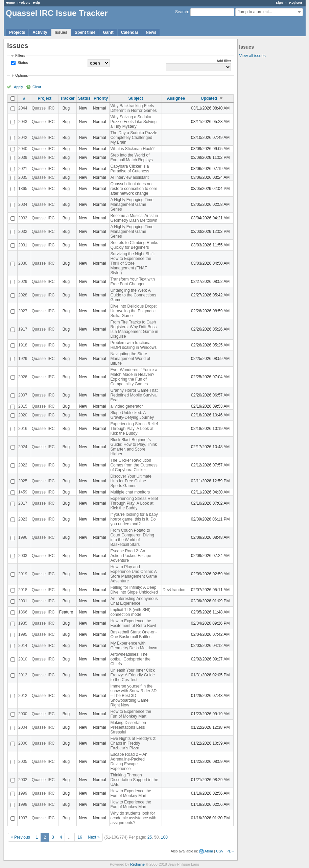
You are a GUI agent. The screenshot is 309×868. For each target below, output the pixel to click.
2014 (23, 646)
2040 (23, 149)
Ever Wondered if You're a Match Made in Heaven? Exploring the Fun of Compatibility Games (134, 377)
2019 (23, 574)
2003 (23, 556)
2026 (23, 377)
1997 (23, 818)
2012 (23, 696)
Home (10, 3)
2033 (23, 218)
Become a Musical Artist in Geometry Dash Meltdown (134, 218)
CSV (220, 851)
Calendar (130, 32)
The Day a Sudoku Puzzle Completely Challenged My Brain (134, 138)
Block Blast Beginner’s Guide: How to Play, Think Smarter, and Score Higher (134, 447)
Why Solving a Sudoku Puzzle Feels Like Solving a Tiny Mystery (133, 122)
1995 (23, 634)
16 (80, 837)
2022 (23, 465)
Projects (24, 3)
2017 (23, 503)
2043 (23, 122)
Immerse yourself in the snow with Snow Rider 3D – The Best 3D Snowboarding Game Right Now (133, 696)
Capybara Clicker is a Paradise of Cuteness (130, 169)
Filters (20, 55)
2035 (23, 177)
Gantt (108, 32)
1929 (23, 359)
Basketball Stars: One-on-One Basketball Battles (133, 634)
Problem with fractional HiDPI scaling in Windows (133, 345)
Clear (37, 87)
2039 (23, 158)
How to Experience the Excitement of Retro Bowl (133, 623)
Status (22, 63)
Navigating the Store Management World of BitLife (130, 359)
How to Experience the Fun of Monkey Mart (131, 714)
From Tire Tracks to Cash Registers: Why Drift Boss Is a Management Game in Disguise (134, 329)
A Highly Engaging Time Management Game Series (132, 204)
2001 (23, 601)
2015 (23, 406)
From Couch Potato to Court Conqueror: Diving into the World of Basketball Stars (132, 537)
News (151, 32)
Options (21, 75)
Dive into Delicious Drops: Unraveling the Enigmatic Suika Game (133, 311)
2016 (23, 429)
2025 (23, 481)
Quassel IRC (43, 108)
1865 (23, 189)
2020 (23, 415)
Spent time (85, 32)
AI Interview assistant (129, 177)
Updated (209, 98)
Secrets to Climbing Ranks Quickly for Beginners (134, 245)
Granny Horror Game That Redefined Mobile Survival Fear (134, 395)
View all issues (252, 56)
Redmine (137, 864)
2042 (23, 138)
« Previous (20, 837)
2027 (23, 311)
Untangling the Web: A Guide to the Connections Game (133, 295)
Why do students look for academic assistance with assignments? (133, 818)
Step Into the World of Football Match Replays (131, 158)
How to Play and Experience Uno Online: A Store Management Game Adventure (134, 574)
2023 (23, 519)
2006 (23, 743)
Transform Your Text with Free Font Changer (132, 282)
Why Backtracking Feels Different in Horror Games (133, 108)
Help (37, 3)
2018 (23, 590)
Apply (18, 87)
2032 (23, 232)
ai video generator (126, 406)
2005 (23, 762)
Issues (61, 32)
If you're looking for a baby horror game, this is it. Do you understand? (134, 519)
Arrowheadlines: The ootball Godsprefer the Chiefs (130, 659)
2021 (23, 169)
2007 (23, 395)
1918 (23, 345)
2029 (23, 282)
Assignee (176, 98)
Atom (209, 851)
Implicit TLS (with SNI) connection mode (130, 612)
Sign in (281, 3)
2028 (23, 295)
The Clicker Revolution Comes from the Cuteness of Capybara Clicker (134, 465)
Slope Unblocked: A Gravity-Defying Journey (132, 415)
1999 (23, 793)
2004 (23, 727)
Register (296, 3)
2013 (23, 675)
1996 (23, 537)
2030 (23, 263)
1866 (23, 612)
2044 (23, 108)
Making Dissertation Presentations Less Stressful (128, 727)
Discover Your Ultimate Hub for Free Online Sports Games (131, 481)
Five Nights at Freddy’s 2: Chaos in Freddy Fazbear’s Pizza (133, 743)
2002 (23, 780)
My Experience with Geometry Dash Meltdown (134, 646)
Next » (94, 837)
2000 (23, 714)
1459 (23, 492)
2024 (23, 447)
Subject (136, 98)
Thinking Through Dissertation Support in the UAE (134, 780)
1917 (23, 329)
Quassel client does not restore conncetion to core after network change (134, 189)
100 (164, 837)
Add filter (224, 61)
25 (150, 837)
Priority (101, 98)
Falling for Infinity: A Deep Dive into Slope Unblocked (134, 590)
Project (44, 98)
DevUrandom (175, 590)
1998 (23, 804)
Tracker (67, 98)
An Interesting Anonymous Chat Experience (134, 601)
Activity (40, 32)
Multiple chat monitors (130, 492)
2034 (23, 204)
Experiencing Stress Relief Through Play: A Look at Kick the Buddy (134, 429)
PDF (230, 851)
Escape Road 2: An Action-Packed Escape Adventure (131, 556)
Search (182, 12)
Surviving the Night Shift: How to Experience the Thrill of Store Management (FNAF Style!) (132, 263)
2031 (23, 245)
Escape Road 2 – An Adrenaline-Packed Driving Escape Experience (129, 762)
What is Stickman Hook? (132, 149)
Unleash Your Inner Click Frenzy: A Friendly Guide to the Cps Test (132, 675)
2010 (23, 659)
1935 (23, 623)
